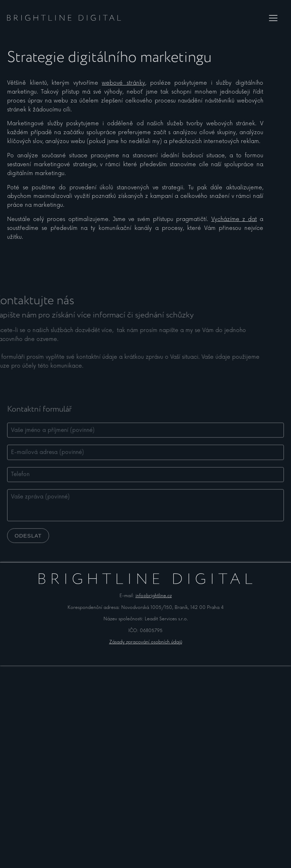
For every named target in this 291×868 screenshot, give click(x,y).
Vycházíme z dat (234, 219)
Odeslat (28, 543)
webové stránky (123, 83)
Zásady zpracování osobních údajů (146, 642)
